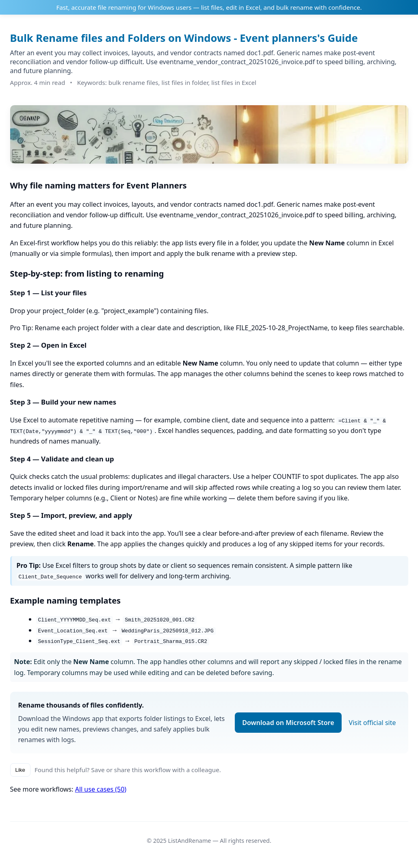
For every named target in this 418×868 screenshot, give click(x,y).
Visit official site (373, 723)
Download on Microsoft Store (288, 723)
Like (20, 770)
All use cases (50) (101, 789)
